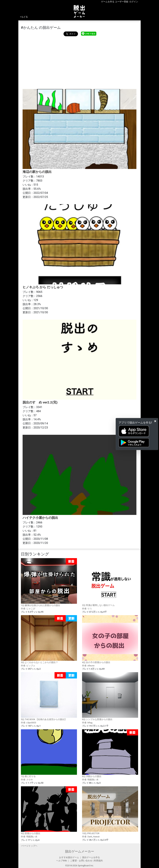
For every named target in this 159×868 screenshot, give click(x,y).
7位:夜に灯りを (49, 753)
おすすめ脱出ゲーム (69, 857)
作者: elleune (88, 666)
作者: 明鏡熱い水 (90, 780)
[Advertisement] (79, 62)
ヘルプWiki (62, 861)
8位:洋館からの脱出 (110, 754)
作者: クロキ (27, 780)
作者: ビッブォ (28, 666)
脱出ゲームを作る (91, 857)
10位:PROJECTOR (110, 810)
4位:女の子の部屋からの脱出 (110, 639)
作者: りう (87, 609)
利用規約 (98, 861)
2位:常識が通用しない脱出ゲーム (110, 582)
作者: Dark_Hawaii (91, 837)
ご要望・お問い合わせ (81, 861)
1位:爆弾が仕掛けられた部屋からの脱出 (49, 582)
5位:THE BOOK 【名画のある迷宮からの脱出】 (49, 696)
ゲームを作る (108, 2)
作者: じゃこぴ (28, 609)
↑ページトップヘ (29, 846)
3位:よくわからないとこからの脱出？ (49, 639)
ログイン (134, 2)
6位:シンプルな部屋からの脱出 (110, 696)
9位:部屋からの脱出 (49, 811)
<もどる (24, 17)
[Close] (155, 421)
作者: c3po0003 (28, 723)
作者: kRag (87, 723)
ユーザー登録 (122, 2)
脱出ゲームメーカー (80, 851)
